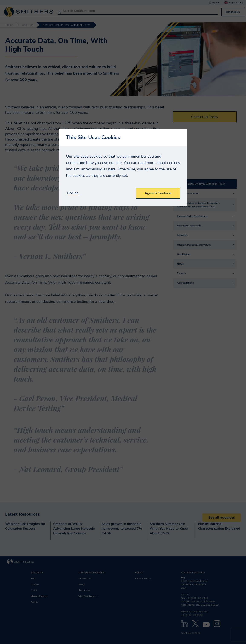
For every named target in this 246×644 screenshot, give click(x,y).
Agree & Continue (158, 193)
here (112, 169)
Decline (73, 193)
